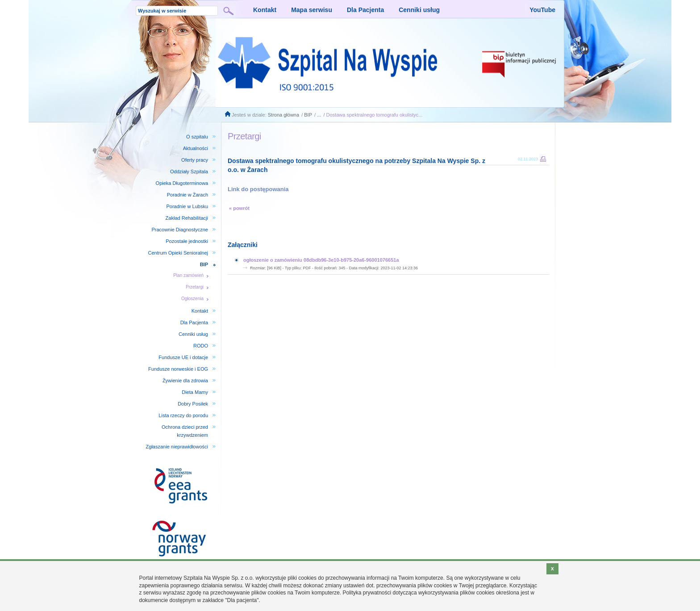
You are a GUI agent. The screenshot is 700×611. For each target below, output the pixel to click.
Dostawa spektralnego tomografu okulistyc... (375, 115)
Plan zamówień (188, 275)
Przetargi (195, 287)
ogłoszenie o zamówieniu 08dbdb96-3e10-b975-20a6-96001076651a (321, 260)
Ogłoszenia (192, 299)
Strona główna (283, 115)
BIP (308, 115)
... (319, 115)
